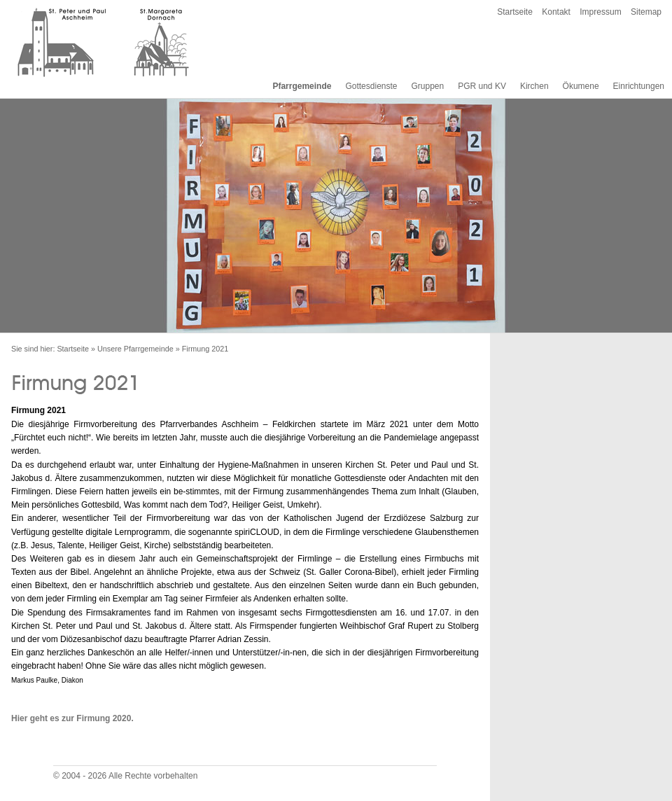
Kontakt (556, 12)
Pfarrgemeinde (302, 86)
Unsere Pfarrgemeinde (135, 349)
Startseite (515, 12)
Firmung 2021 (205, 349)
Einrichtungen (639, 86)
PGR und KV (482, 86)
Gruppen (427, 86)
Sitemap (646, 12)
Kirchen (534, 86)
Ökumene (581, 86)
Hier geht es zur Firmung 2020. (72, 718)
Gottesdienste (371, 86)
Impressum (600, 12)
